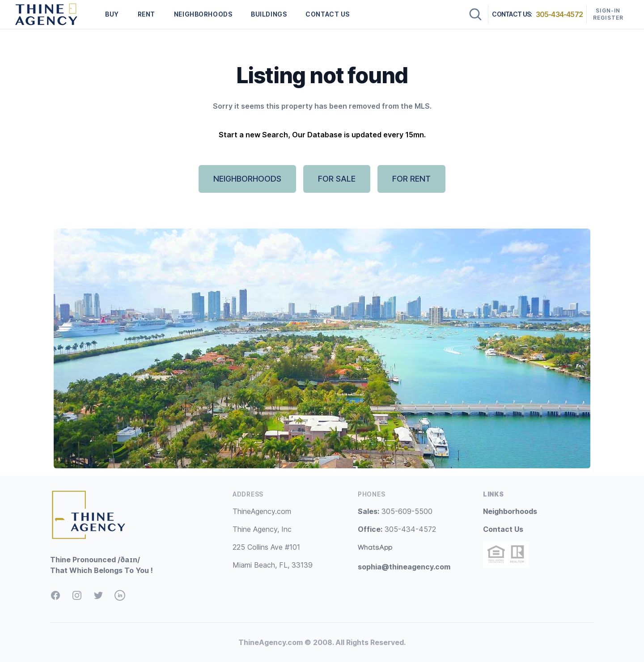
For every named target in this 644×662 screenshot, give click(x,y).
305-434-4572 (559, 14)
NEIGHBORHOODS (203, 14)
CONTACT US (328, 14)
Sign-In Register (608, 14)
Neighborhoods (510, 511)
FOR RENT (411, 179)
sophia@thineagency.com (404, 567)
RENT (146, 14)
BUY (112, 14)
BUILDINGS (269, 14)
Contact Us (503, 529)
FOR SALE (337, 179)
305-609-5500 (395, 511)
